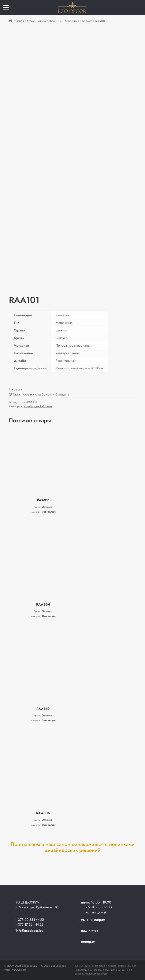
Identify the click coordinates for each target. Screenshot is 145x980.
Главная (19, 21)
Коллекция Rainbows (78, 21)
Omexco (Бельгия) (50, 21)
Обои (31, 21)
